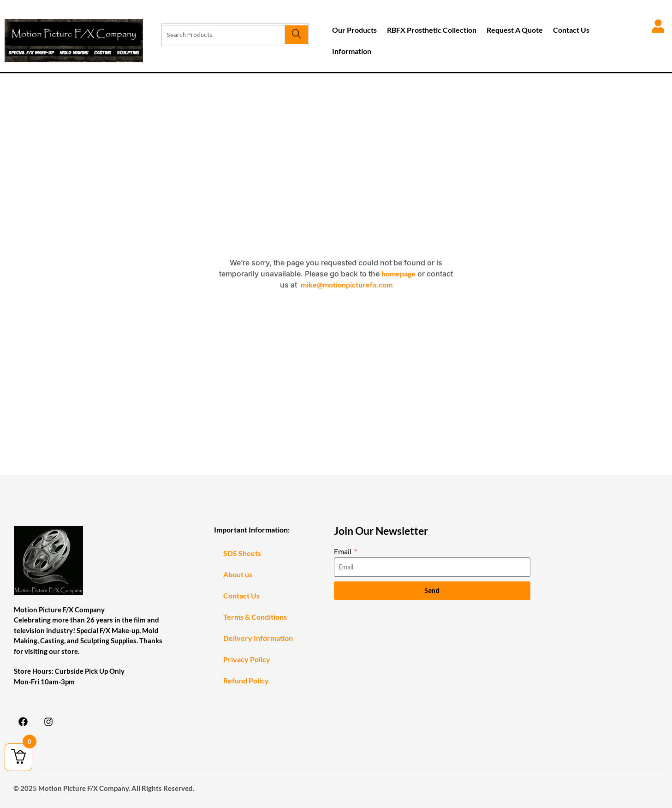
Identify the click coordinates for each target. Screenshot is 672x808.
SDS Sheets (242, 553)
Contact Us (571, 30)
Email (343, 551)
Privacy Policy (247, 659)
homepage (398, 273)
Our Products (354, 30)
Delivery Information (258, 638)
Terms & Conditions (255, 617)
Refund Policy (246, 680)
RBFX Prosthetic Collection (432, 30)
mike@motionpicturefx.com (347, 284)
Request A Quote (515, 30)
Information (352, 51)
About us (238, 574)
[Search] (296, 35)
